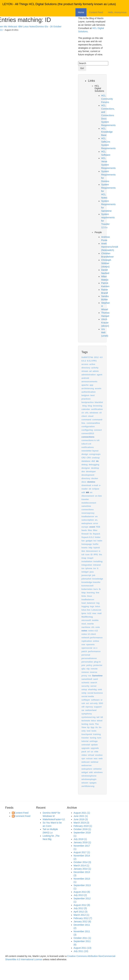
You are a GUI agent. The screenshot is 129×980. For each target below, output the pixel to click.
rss (90, 676)
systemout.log (88, 717)
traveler (85, 738)
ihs (100, 555)
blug (90, 406)
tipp (93, 727)
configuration (88, 427)
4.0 (101, 357)
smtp (84, 693)
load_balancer (88, 603)
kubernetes (87, 589)
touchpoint (87, 734)
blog (85, 406)
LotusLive (96, 610)
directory (86, 478)
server (93, 686)
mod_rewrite (88, 624)
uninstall (86, 745)
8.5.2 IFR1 (92, 361)
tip (88, 727)
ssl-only (94, 703)
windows (98, 772)
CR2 (83, 458)
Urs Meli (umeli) (105, 332)
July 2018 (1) (80, 839)
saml (95, 679)
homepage (87, 544)
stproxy (89, 707)
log (98, 603)
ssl (87, 703)
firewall (85, 534)
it (98, 568)
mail (99, 613)
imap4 (90, 558)
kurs (96, 589)
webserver (86, 765)
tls (97, 727)
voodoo (99, 755)
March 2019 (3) (81, 823)
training (97, 734)
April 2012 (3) (81, 912)
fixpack (96, 534)
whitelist (97, 769)
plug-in (97, 662)
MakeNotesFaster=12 (54, 819)
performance (94, 651)
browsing (98, 406)
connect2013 (88, 433)
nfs (93, 627)
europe (85, 527)
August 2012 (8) (82, 905)
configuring (87, 430)
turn (99, 738)
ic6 (83, 555)
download (86, 485)
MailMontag (87, 617)
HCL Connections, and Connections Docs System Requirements (108, 115)
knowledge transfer (91, 582)
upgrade (86, 748)
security (85, 686)
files (90, 530)
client (84, 416)
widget (85, 772)
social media (88, 696)
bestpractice (87, 402)
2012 (96, 357)
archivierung (88, 389)
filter (95, 530)
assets (98, 389)
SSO (101, 703)
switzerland (91, 710)
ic (100, 551)
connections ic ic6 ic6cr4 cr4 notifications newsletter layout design (90, 447)
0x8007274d (87, 357)
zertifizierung (88, 786)
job (94, 575)
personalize (87, 662)
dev (83, 472)
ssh (83, 703)
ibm (83, 551)
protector (98, 665)
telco (93, 721)
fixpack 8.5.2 (88, 537)
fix (91, 534)
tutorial (85, 741)
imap (84, 558)
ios (83, 568)
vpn (83, 759)
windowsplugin (89, 779)
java (92, 572)
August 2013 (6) (82, 892)
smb (100, 690)
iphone (89, 568)
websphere (87, 769)
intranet (97, 565)
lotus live (86, 610)
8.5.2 (84, 361)
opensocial (87, 648)
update (94, 745)
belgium (85, 395)
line (98, 593)
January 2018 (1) (82, 842)
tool (89, 731)
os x (95, 648)
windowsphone (89, 776)
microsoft (86, 620)
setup (84, 690)
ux (92, 752)
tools (94, 731)
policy (89, 665)
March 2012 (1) (81, 915)
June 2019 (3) (81, 819)
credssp (96, 458)
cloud (91, 416)
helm (100, 541)
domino (91, 482)
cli (100, 413)
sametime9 (87, 679)
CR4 (89, 458)
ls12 (89, 613)
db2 (93, 461)
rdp (88, 669)
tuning (93, 738)
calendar (86, 409)
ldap (84, 593)
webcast (86, 762)
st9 (83, 707)
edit (83, 492)
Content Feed (96, 12)
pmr (83, 665)
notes (84, 631)
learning (91, 593)
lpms (84, 613)
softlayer (86, 700)
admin (96, 371)
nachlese (86, 627)
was (96, 759)
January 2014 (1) (82, 869)
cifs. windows (92, 413)
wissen (85, 783)
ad (90, 371)
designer (86, 468)
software (95, 700)
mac (94, 613)
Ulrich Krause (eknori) (105, 323)
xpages (93, 783)
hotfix (96, 544)
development (88, 475)
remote (94, 669)
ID (92, 555)
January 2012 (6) (82, 922)
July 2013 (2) (80, 895)
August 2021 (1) (82, 813)
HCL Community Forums (107, 99)
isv (95, 568)
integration (87, 565)
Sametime (97, 676)
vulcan (89, 759)
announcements (89, 382)
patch (84, 651)
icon (87, 555)
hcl (95, 541)
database (86, 461)
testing (85, 724)
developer (91, 472)
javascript (86, 575)
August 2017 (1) (82, 852)
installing (98, 562)
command (86, 420)
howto (84, 548)
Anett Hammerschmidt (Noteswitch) (110, 247)
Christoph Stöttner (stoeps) (106, 263)
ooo (83, 645)
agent (100, 375)
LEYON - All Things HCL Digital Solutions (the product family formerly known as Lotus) (59, 4)
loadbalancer (88, 600)
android (85, 378)
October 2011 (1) (82, 938)
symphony (87, 714)
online (96, 641)
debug (85, 465)
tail (98, 717)
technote (86, 721)
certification (97, 409)
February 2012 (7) (83, 918)
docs (84, 482)
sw (83, 710)
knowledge (98, 579)
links (84, 596)
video (84, 755)
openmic (90, 645)
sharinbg (92, 690)
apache (85, 385)
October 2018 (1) (82, 829)
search (94, 683)
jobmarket (86, 579)
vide (96, 752)
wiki (91, 772)
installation (87, 562)
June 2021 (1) (81, 816)
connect (98, 430)
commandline (93, 423)
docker (95, 478)
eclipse (96, 489)
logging (85, 606)
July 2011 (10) (81, 951)
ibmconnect (92, 551)
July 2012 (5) (80, 908)
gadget (89, 541)
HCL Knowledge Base (107, 132)
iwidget (85, 572)
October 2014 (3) (82, 862)
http (90, 548)
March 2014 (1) (81, 865)
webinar (95, 762)
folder (98, 537)
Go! (82, 68)
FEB (98, 527)
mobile (95, 620)
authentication (88, 392)
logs (92, 606)
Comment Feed (22, 816)
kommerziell (87, 586)
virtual (91, 755)
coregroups (95, 454)
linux (90, 596)
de (97, 461)
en (88, 492)
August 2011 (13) (82, 948)
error (96, 523)
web (101, 759)
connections (88, 437)
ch (83, 413)
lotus (98, 606)
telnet (100, 721)
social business (95, 693)
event (92, 527)
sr (101, 700)
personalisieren (89, 658)
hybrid (97, 548)
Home (81, 12)
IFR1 (96, 555)
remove (85, 672)
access (85, 364)
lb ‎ (100, 589)
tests (92, 724)
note (98, 627)
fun (83, 541)
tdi (102, 717)
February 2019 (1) (83, 826)
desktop (95, 468)
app (91, 385)
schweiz (85, 683)
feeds (84, 530)
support (98, 707)
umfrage (94, 741)
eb (90, 489)
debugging (94, 465)
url (88, 752)
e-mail (95, 485)
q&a (83, 669)
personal (86, 655)
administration (89, 375)
